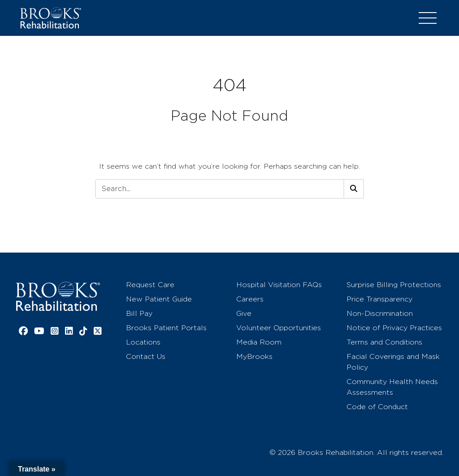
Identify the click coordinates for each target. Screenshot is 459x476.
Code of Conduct (377, 407)
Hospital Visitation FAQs (279, 285)
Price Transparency (379, 299)
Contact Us (146, 356)
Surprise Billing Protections (394, 285)
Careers (250, 299)
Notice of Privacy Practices (394, 328)
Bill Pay (139, 313)
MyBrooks (254, 356)
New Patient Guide (159, 299)
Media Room (259, 342)
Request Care (150, 285)
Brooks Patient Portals (166, 328)
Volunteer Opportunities (279, 328)
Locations (143, 342)
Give (244, 313)
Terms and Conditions (384, 342)
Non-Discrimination (380, 313)
